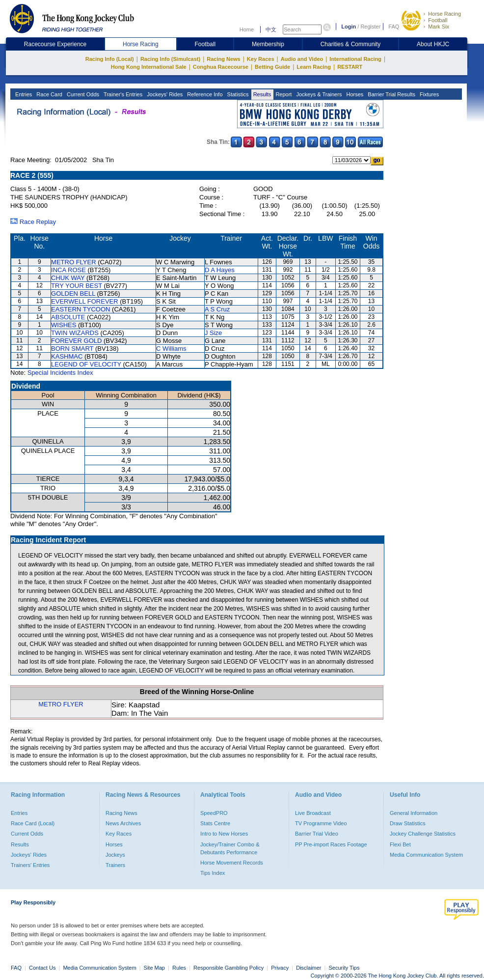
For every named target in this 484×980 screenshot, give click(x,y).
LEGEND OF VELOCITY (86, 364)
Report (283, 94)
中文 (271, 29)
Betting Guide (272, 67)
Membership (268, 44)
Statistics (237, 94)
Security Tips (344, 968)
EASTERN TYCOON (81, 309)
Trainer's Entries (122, 94)
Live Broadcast (313, 813)
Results (262, 94)
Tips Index (213, 873)
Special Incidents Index (60, 373)
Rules (180, 968)
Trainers (115, 865)
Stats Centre (215, 823)
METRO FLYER (74, 262)
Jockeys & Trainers (318, 94)
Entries (23, 94)
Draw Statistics (408, 823)
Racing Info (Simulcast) (170, 59)
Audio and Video (302, 59)
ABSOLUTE (68, 317)
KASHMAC (67, 356)
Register (370, 27)
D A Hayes (220, 270)
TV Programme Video (321, 823)
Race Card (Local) (33, 823)
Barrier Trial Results (391, 94)
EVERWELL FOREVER (85, 301)
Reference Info (204, 94)
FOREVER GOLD (76, 341)
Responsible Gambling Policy (229, 968)
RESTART (350, 67)
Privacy (280, 968)
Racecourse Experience (55, 44)
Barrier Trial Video (317, 834)
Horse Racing (444, 14)
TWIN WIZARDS (75, 333)
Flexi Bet (400, 844)
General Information (414, 813)
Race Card (49, 94)
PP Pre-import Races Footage (331, 844)
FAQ (394, 27)
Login (349, 27)
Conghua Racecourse (221, 67)
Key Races (261, 59)
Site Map (154, 968)
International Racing (355, 59)
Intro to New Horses (224, 834)
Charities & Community (351, 44)
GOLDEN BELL (73, 294)
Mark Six (439, 27)
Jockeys (115, 855)
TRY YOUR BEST (77, 286)
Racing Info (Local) (110, 59)
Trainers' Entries (30, 865)
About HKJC (433, 44)
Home (247, 29)
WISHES (64, 325)
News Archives (123, 823)
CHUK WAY (68, 278)
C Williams (171, 349)
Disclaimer (309, 968)
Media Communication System (426, 855)
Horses (354, 94)
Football (438, 20)
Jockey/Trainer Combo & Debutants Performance (230, 848)
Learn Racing (314, 67)
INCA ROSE (68, 270)
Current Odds (82, 94)
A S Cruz (217, 309)
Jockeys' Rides (164, 94)
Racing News (223, 59)
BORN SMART (72, 349)
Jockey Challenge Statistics (423, 834)
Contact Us (42, 968)
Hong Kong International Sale (149, 67)
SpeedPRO (214, 813)
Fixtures (429, 94)
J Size (213, 333)
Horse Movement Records (232, 863)
